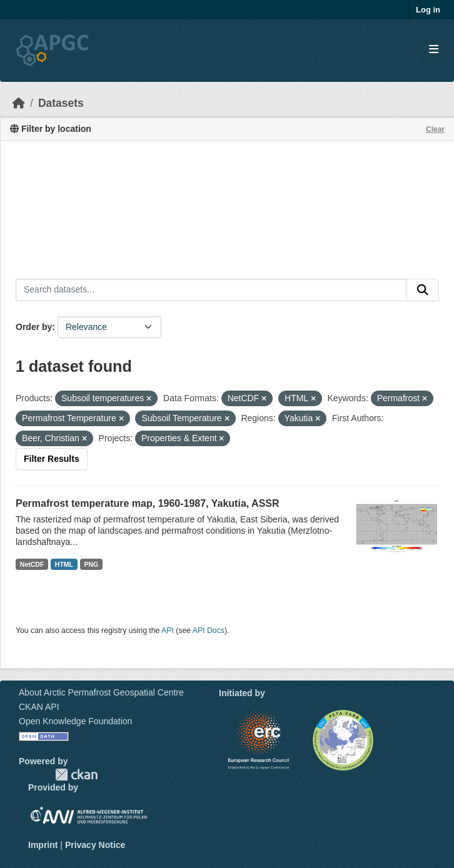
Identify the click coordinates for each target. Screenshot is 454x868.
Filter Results (52, 459)
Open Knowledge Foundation (75, 721)
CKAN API (39, 707)
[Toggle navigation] (434, 50)
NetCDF (32, 564)
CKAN (76, 775)
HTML (64, 564)
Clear (435, 129)
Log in (428, 10)
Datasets (61, 103)
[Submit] (423, 290)
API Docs (209, 631)
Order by (34, 327)
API (168, 631)
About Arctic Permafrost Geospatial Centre (101, 692)
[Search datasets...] (211, 290)
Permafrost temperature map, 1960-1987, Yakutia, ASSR (148, 503)
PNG (92, 564)
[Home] (19, 103)
